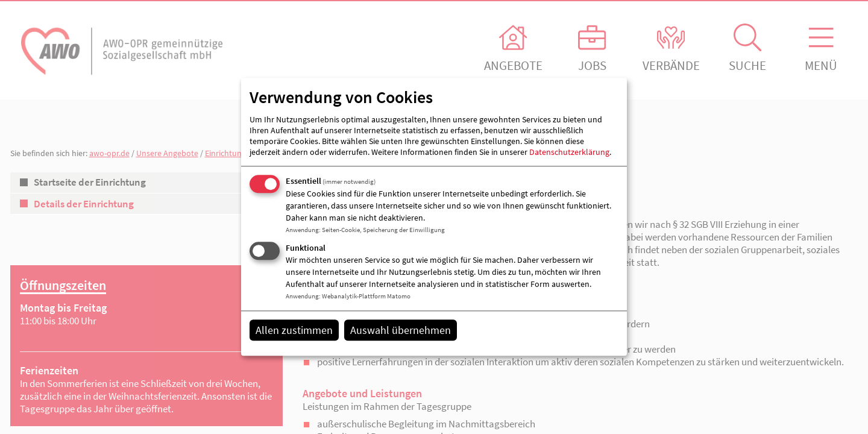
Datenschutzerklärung (569, 152)
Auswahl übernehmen (401, 330)
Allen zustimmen (294, 330)
